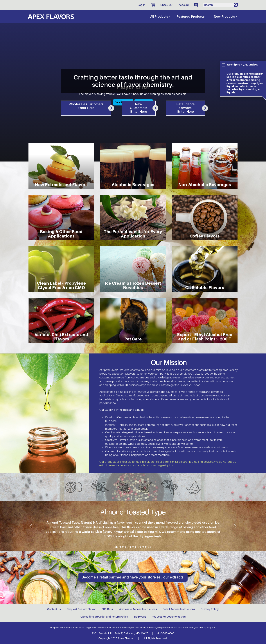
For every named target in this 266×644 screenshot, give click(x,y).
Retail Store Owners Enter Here (191, 108)
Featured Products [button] (191, 17)
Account (184, 5)
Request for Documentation (169, 617)
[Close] (224, 65)
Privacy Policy (210, 609)
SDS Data (107, 609)
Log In (142, 5)
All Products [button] (159, 17)
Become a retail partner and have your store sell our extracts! (133, 577)
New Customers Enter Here (143, 108)
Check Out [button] (167, 5)
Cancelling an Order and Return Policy (104, 617)
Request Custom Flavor (81, 609)
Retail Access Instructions (179, 609)
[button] (153, 5)
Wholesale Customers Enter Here (90, 107)
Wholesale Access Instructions (138, 609)
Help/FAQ (140, 617)
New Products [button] (224, 17)
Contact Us (54, 609)
